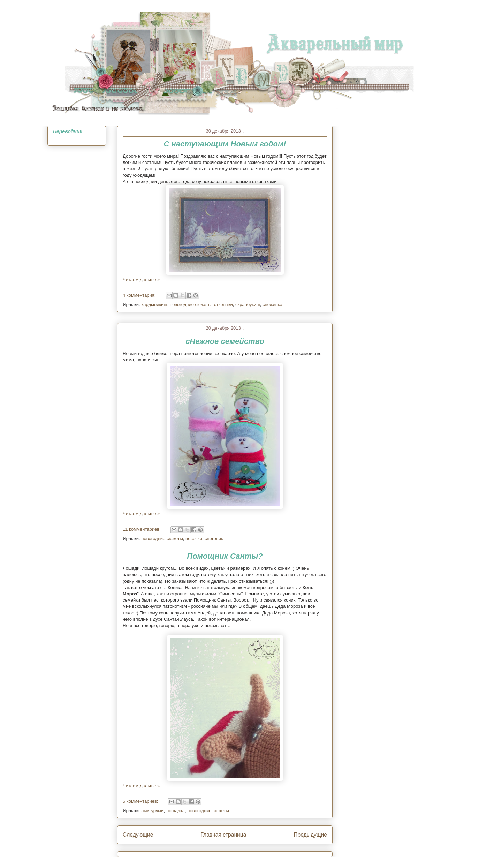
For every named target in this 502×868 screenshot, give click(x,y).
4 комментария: (140, 295)
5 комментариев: (141, 801)
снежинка (272, 305)
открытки (223, 305)
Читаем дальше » (141, 280)
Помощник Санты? (225, 556)
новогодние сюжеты (191, 305)
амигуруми (152, 811)
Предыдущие (310, 835)
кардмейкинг (154, 305)
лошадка (176, 811)
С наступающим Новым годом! (225, 144)
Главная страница (223, 835)
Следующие (138, 835)
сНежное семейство (225, 341)
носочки (194, 539)
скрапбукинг (248, 305)
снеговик (214, 539)
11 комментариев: (142, 529)
